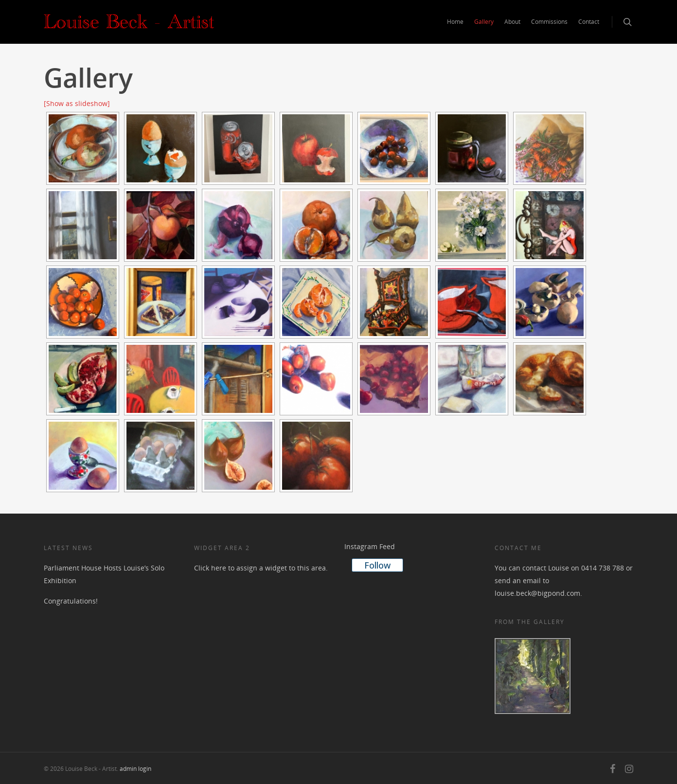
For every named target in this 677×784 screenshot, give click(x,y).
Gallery (484, 22)
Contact (589, 22)
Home (455, 22)
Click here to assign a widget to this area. (261, 568)
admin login (135, 769)
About (512, 22)
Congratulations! (71, 601)
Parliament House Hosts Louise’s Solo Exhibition (104, 574)
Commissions (549, 22)
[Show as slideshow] (77, 103)
